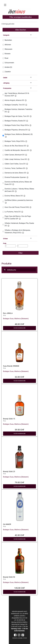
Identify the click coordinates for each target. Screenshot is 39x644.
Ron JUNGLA (8, 313)
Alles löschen (21, 30)
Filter (21, 253)
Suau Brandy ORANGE (11, 366)
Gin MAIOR (7, 524)
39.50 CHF (19, 429)
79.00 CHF (19, 482)
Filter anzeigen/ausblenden (21, 17)
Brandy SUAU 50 (9, 577)
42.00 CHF (19, 535)
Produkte (7, 264)
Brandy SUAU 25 (9, 472)
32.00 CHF (19, 377)
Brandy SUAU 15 (9, 419)
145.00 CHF (20, 588)
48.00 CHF (19, 324)
